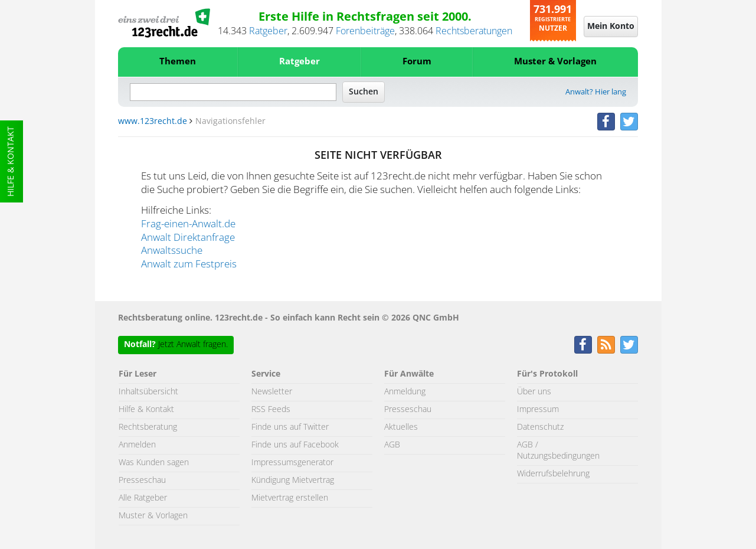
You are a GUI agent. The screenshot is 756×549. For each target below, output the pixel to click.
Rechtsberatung (148, 427)
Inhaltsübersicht (148, 392)
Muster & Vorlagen (555, 62)
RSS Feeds (271, 410)
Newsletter (272, 392)
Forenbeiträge (365, 31)
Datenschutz (540, 427)
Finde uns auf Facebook (295, 445)
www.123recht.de (153, 122)
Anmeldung (405, 392)
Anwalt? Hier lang (596, 92)
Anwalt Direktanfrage (188, 238)
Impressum (538, 410)
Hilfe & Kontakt (11, 161)
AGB (392, 445)
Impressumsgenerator (292, 463)
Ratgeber (268, 31)
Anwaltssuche (172, 251)
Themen (178, 62)
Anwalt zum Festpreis (189, 264)
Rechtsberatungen (474, 31)
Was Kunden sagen (154, 463)
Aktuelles (401, 427)
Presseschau (142, 481)
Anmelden (137, 445)
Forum (417, 62)
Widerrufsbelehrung (553, 474)
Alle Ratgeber (143, 498)
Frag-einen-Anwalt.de (188, 224)
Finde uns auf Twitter (290, 427)
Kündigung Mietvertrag (293, 481)
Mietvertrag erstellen (290, 498)
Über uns (534, 392)
